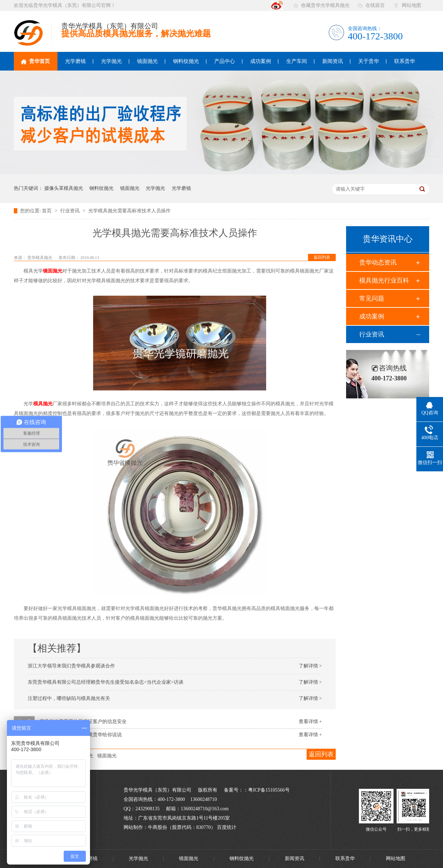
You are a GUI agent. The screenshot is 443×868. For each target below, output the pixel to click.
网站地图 (412, 5)
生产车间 (297, 61)
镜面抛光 (147, 61)
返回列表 (322, 257)
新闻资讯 (333, 61)
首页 (47, 211)
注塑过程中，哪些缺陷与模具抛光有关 (69, 698)
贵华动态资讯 (378, 262)
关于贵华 (369, 61)
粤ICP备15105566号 (269, 790)
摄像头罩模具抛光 (64, 188)
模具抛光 (43, 404)
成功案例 (261, 61)
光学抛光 (111, 61)
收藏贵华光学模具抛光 (325, 5)
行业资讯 (71, 211)
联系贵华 (405, 61)
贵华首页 (35, 61)
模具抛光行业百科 (384, 280)
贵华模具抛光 (40, 258)
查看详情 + (310, 722)
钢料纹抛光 (186, 61)
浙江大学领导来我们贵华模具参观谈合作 (71, 666)
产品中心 (225, 61)
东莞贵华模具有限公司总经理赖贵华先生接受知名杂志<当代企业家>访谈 (106, 682)
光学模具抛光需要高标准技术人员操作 (129, 211)
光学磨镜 (75, 61)
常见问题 (372, 298)
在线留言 (375, 5)
